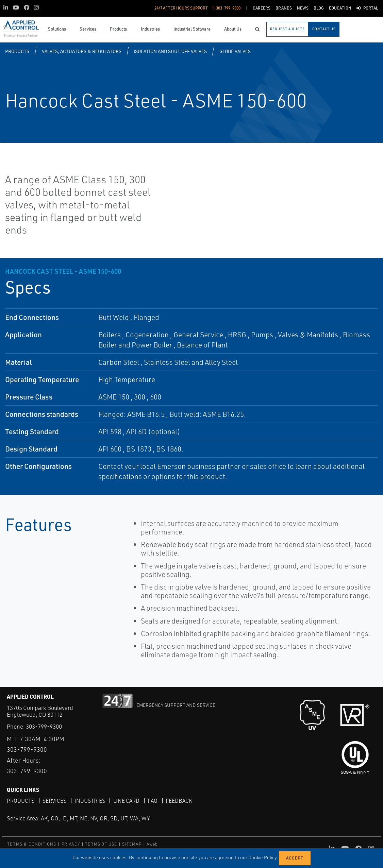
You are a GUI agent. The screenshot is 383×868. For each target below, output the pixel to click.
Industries (90, 801)
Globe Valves (235, 51)
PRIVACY (71, 844)
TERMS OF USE (101, 844)
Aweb (152, 844)
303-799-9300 (44, 726)
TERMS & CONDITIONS (32, 844)
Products (17, 51)
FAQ (153, 801)
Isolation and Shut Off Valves (170, 51)
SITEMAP (132, 844)
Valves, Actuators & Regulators (82, 51)
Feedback (179, 801)
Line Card (126, 801)
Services (54, 801)
